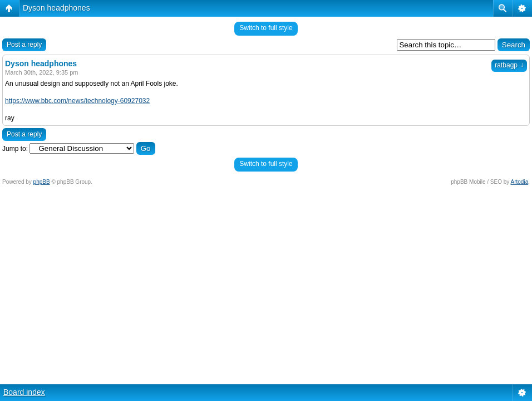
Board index (24, 392)
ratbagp (509, 65)
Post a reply (24, 45)
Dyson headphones (56, 8)
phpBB (42, 182)
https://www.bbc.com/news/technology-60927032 (77, 101)
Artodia (520, 182)
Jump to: (15, 149)
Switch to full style (266, 28)
